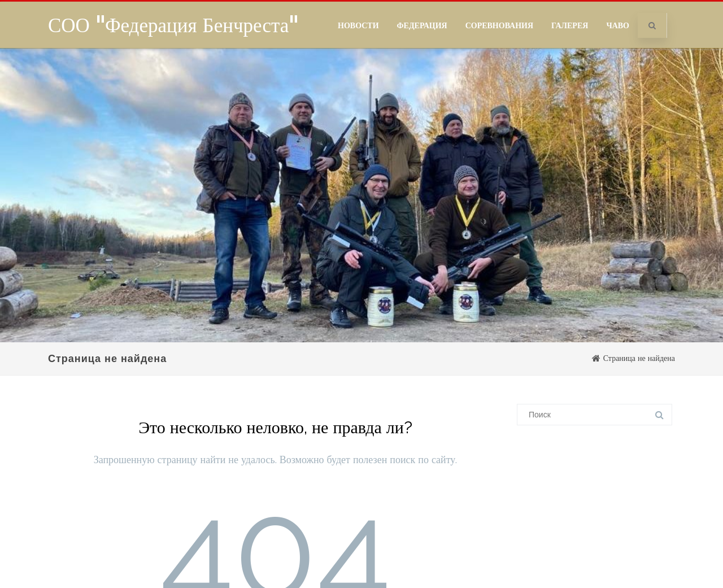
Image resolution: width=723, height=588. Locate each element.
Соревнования (499, 25)
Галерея (570, 25)
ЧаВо (618, 25)
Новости (358, 25)
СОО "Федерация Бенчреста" (173, 25)
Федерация (422, 25)
